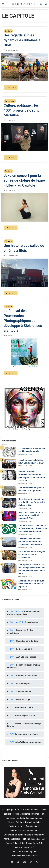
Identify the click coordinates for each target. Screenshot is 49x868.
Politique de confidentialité (28, 822)
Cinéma (9, 241)
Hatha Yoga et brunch (25, 715)
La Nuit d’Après (23, 684)
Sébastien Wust (24, 692)
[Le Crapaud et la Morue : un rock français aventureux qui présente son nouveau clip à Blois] (9, 568)
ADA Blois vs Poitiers (26, 657)
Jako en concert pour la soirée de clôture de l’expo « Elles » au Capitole (24, 181)
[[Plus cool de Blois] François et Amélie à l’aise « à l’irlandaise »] (9, 555)
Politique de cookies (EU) (33, 839)
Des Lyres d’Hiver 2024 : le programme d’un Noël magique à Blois (31, 515)
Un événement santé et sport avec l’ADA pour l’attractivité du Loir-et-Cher (32, 502)
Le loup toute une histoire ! (28, 734)
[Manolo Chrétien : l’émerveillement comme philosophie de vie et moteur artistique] (9, 475)
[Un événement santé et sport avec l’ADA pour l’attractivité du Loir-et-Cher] (9, 503)
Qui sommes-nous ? (24, 847)
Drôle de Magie (23, 700)
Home (11, 822)
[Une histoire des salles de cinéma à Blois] (25, 273)
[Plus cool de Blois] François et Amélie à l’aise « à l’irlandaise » (32, 555)
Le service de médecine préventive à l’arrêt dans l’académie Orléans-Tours (30, 542)
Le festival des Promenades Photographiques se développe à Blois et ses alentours (23, 321)
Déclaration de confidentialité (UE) (25, 826)
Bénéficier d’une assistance (24, 856)
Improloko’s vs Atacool (27, 676)
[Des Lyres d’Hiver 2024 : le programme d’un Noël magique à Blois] (9, 516)
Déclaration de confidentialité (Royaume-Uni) (24, 835)
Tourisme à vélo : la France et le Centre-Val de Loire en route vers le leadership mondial (33, 528)
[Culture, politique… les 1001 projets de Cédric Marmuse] (25, 137)
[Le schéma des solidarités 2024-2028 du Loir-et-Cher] (9, 464)
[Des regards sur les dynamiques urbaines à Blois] (25, 67)
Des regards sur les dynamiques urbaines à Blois (22, 40)
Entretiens (10, 101)
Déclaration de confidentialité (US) (24, 831)
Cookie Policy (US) (35, 843)
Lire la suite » (11, 87)
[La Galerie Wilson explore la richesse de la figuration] (9, 491)
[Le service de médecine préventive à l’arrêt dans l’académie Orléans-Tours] (9, 542)
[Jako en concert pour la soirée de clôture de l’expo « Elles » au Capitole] (25, 207)
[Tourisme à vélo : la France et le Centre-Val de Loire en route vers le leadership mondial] (9, 529)
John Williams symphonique (28, 742)
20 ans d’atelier (31, 622)
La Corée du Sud (24, 649)
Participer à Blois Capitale (24, 851)
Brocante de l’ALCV (24, 708)
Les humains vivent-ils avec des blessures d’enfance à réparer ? (31, 584)
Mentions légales (12, 839)
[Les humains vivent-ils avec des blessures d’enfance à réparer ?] (9, 584)
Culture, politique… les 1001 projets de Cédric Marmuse (22, 110)
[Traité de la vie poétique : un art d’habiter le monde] (9, 452)
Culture (8, 31)
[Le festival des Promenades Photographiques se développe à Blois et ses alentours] (25, 353)
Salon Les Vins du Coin (27, 641)
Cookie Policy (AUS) (15, 843)
